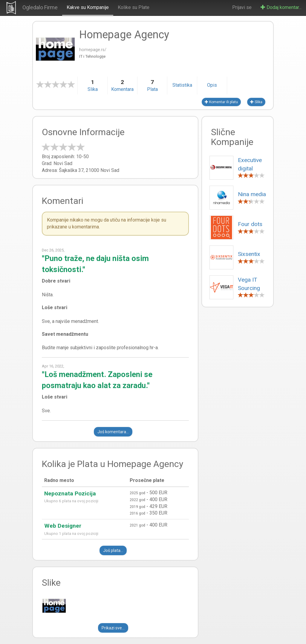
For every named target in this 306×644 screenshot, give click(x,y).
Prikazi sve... (113, 628)
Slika (256, 102)
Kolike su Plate (134, 7)
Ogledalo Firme (40, 7)
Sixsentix (249, 254)
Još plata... (113, 550)
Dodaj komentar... (281, 7)
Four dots (250, 224)
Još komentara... (113, 432)
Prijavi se (242, 7)
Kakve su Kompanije (88, 7)
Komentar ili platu (221, 102)
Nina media (252, 194)
